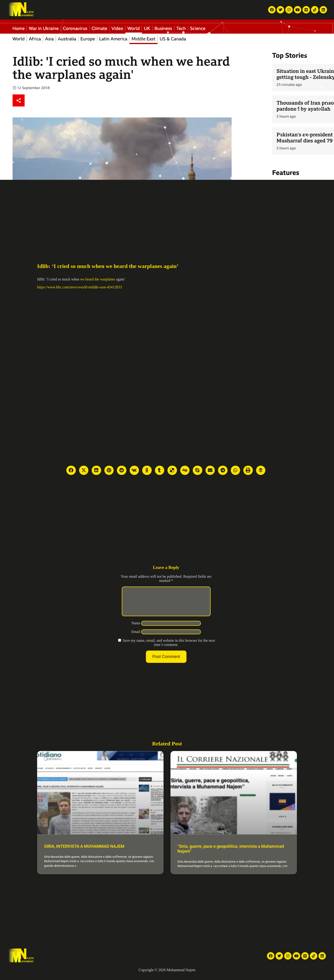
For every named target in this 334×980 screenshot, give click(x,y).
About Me (164, 10)
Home (49, 10)
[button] (200, 10)
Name (136, 629)
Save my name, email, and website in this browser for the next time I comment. (169, 648)
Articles (145, 10)
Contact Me (185, 10)
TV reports (66, 10)
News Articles (90, 10)
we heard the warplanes (98, 279)
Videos (111, 10)
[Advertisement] (167, 215)
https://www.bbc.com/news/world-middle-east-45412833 (79, 287)
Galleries (128, 10)
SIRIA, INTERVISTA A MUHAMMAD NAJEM (84, 852)
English (220, 10)
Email (136, 637)
